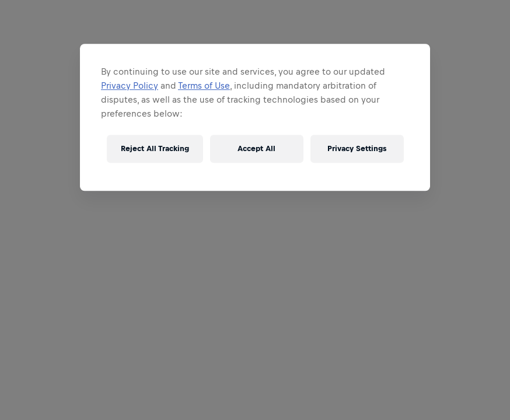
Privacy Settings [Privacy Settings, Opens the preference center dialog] (357, 148)
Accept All (256, 148)
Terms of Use (204, 85)
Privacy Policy (130, 85)
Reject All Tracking (155, 148)
